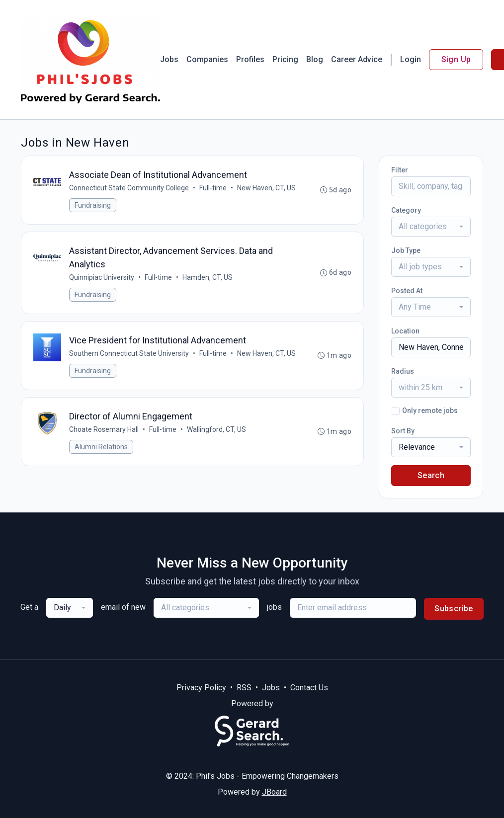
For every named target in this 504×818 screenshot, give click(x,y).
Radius (403, 371)
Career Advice (357, 59)
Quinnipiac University (102, 277)
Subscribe (454, 609)
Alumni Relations (101, 447)
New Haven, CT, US (266, 188)
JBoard (274, 792)
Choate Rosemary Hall (104, 429)
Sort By (403, 431)
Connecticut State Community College (129, 188)
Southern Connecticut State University (129, 353)
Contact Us (309, 688)
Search (431, 475)
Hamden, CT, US (208, 277)
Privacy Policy (201, 688)
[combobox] (431, 227)
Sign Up (456, 59)
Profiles (250, 59)
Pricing (285, 59)
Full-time (213, 188)
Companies (207, 59)
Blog (315, 59)
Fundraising (93, 205)
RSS (244, 688)
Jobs (169, 59)
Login (411, 59)
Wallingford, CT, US (216, 429)
